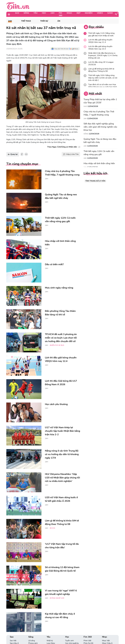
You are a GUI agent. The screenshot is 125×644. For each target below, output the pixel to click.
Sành (110, 13)
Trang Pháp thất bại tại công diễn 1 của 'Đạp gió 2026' (100, 101)
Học (44, 13)
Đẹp (79, 13)
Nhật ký (50, 641)
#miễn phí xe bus (57, 345)
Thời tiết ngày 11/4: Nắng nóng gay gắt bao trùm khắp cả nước (101, 34)
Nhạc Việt (106, 641)
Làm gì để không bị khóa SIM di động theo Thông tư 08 (101, 70)
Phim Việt (87, 641)
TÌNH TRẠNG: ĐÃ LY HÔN (95, 181)
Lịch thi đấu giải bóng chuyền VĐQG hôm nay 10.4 (100, 48)
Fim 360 (61, 14)
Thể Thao (26, 21)
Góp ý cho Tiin (71, 154)
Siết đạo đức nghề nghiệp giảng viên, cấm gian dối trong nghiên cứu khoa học (100, 127)
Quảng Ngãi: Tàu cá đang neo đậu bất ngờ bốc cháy (100, 141)
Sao (17, 13)
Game (120, 13)
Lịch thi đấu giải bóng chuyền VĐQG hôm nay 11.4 (100, 41)
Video (100, 13)
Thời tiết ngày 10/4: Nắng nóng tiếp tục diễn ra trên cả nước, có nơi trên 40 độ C (103, 78)
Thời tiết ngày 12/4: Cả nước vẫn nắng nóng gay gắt (99, 153)
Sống (26, 13)
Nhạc (69, 13)
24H (52, 13)
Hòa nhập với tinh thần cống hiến (99, 163)
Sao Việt (13, 641)
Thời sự (44, 21)
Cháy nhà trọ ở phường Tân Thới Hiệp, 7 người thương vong (99, 113)
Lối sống (32, 641)
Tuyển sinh (69, 641)
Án (59, 21)
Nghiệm (89, 13)
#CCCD (52, 528)
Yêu (36, 13)
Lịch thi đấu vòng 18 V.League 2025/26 (101, 63)
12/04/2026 (93, 106)
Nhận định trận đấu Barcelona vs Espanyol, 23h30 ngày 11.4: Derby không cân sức (103, 56)
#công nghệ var (57, 598)
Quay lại (13, 154)
